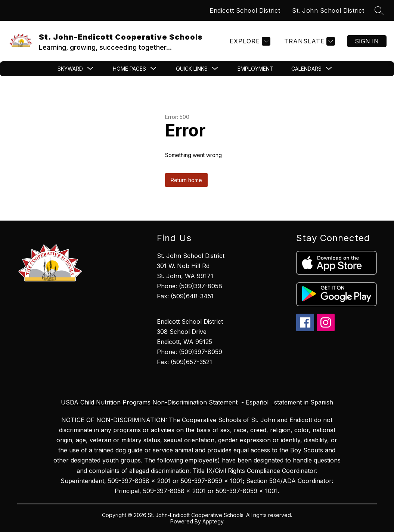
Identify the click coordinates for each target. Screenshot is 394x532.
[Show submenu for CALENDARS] (306, 69)
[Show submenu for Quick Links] (192, 69)
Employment (255, 69)
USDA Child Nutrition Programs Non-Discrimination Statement (150, 402)
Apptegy (213, 521)
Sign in (367, 41)
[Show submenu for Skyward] (70, 69)
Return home (186, 180)
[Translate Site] (309, 41)
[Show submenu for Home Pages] (129, 69)
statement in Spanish (303, 402)
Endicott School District (245, 10)
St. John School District (328, 10)
